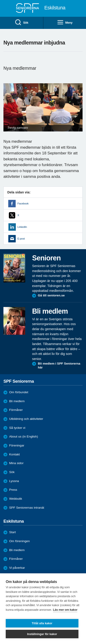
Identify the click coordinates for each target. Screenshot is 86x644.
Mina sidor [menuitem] (16, 463)
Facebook (23, 204)
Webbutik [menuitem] (16, 499)
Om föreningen (19, 541)
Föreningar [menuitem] (17, 445)
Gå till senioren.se (51, 295)
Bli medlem (17, 401)
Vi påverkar (17, 568)
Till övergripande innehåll (0, 0)
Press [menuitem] (13, 490)
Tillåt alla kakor (42, 623)
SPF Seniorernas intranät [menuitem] (27, 508)
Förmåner (16, 410)
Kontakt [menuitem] (14, 454)
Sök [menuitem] (21, 23)
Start (12, 532)
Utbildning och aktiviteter (26, 419)
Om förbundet (19, 392)
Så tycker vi (17, 428)
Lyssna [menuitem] (14, 481)
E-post (21, 239)
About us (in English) (24, 436)
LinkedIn (22, 227)
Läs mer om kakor (65, 610)
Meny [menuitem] (65, 23)
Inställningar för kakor (42, 634)
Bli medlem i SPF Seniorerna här (59, 366)
